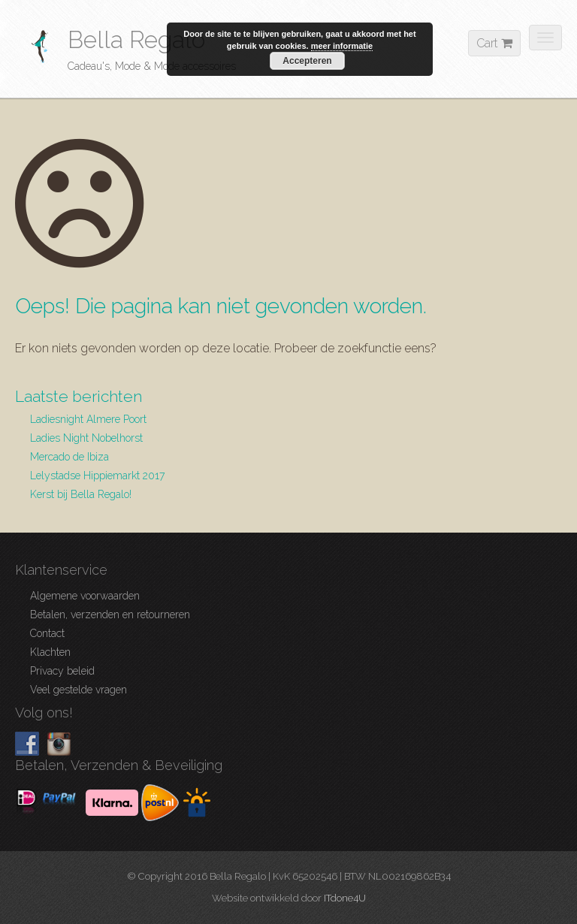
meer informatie (342, 46)
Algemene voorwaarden (85, 596)
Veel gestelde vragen (79, 690)
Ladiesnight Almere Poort (88, 419)
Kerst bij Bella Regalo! (81, 494)
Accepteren (307, 61)
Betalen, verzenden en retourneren (110, 614)
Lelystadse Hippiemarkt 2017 (97, 476)
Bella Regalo (136, 39)
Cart (494, 43)
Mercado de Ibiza (69, 457)
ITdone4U (345, 898)
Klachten (50, 652)
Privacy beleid (62, 671)
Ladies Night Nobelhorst (86, 438)
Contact (47, 633)
